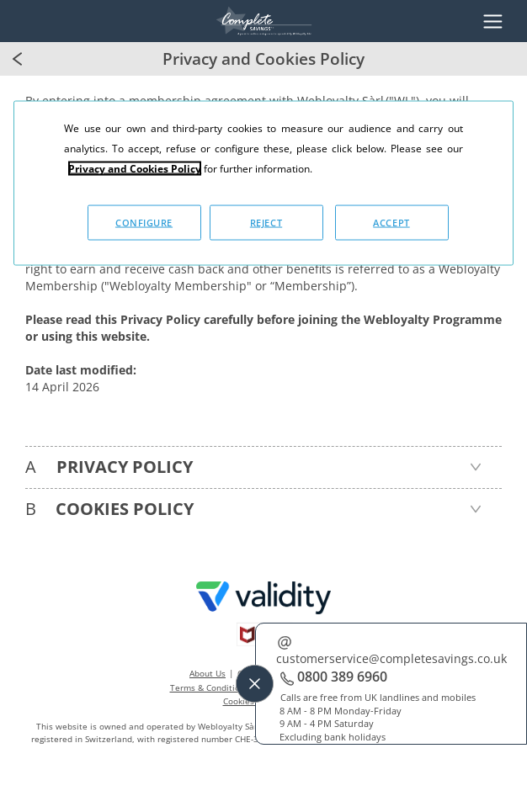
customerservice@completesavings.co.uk (391, 658)
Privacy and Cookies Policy (135, 168)
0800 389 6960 (342, 677)
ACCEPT (391, 222)
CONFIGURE (144, 222)
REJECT (266, 222)
